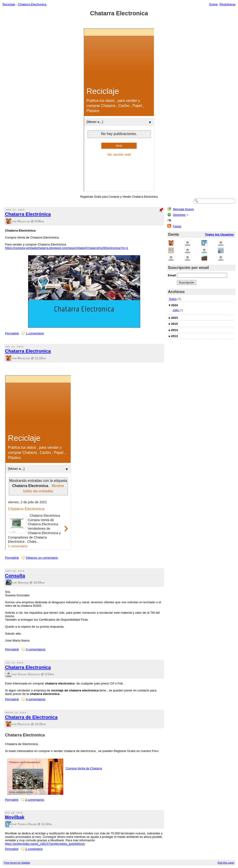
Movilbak (15, 817)
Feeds (177, 226)
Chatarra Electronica (32, 4)
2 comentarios (35, 800)
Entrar (213, 4)
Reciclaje (9, 4)
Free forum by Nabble (17, 863)
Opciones (179, 215)
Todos (173, 299)
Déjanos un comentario (42, 558)
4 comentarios (36, 649)
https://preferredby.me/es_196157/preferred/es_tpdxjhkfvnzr (45, 844)
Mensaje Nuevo (183, 209)
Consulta (15, 576)
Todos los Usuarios (219, 234)
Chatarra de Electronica (31, 717)
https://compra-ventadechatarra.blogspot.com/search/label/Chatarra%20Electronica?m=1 (67, 248)
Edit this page (226, 863)
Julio (176, 310)
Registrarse (228, 4)
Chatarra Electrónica (28, 214)
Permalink (12, 333)
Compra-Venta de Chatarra (84, 768)
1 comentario (35, 333)
